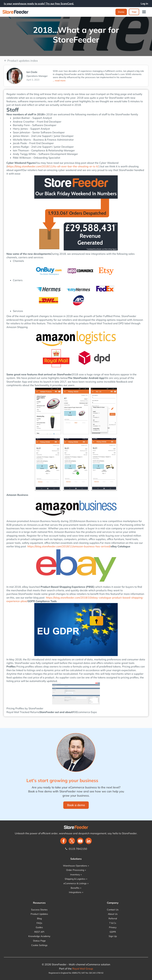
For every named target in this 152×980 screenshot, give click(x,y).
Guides (39, 927)
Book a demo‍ (76, 805)
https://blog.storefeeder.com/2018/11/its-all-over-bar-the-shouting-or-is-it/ (53, 166)
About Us (113, 914)
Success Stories (39, 910)
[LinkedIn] (89, 841)
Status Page (39, 941)
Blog (39, 918)
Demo (121, 12)
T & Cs (113, 923)
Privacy (113, 927)
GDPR (113, 932)
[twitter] (72, 841)
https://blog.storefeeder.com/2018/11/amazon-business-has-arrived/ (69, 546)
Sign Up (113, 936)
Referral (113, 918)
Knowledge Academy (39, 936)
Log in (144, 4)
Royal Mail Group (83, 969)
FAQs (39, 923)
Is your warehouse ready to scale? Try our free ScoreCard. (39, 4)
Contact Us (113, 910)
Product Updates (39, 914)
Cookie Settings (39, 945)
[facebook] (63, 841)
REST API (39, 932)
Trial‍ (134, 12)
